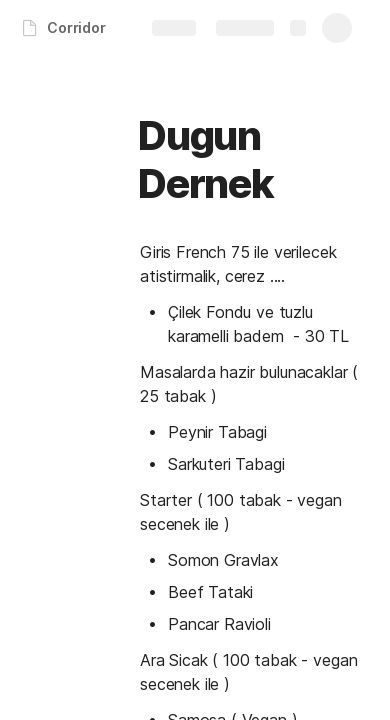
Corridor (76, 27)
